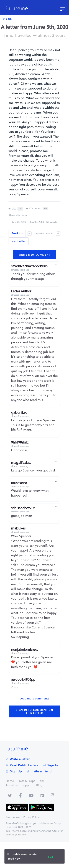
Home (10, 781)
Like (12, 209)
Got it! (52, 857)
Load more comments (34, 698)
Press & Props (26, 781)
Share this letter (18, 215)
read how (14, 859)
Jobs (42, 781)
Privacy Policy (31, 817)
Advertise (12, 785)
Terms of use (13, 817)
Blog (39, 785)
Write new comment (34, 255)
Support (27, 785)
